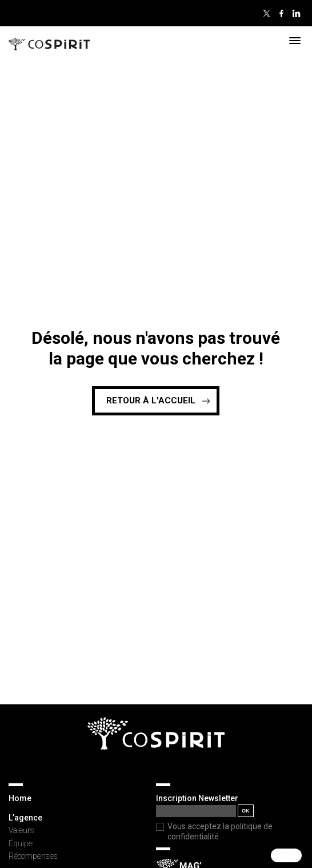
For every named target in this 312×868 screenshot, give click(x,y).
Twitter (266, 13)
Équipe (21, 843)
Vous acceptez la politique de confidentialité (220, 831)
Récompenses (33, 856)
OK (246, 811)
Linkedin (296, 13)
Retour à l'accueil (151, 401)
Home (20, 798)
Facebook (281, 13)
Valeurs (21, 830)
